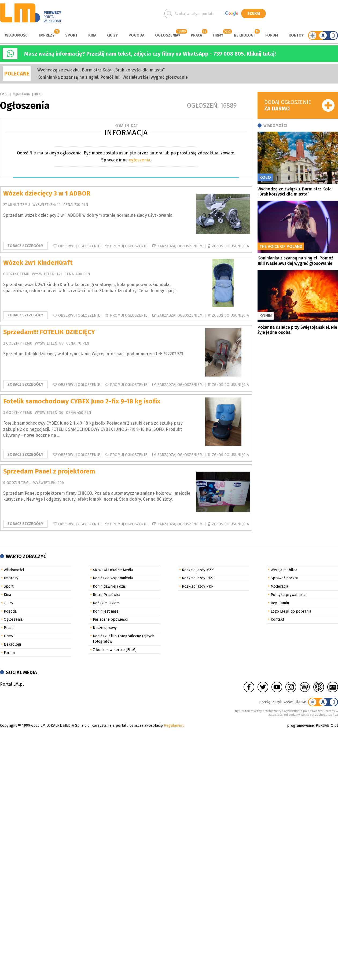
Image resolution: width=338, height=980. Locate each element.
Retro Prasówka (106, 595)
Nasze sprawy (105, 628)
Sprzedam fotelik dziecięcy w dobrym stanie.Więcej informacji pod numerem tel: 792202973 (93, 354)
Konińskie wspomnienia (113, 578)
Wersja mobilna (284, 570)
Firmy (218, 35)
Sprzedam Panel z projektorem (49, 471)
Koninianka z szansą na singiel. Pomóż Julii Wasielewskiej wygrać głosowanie (113, 77)
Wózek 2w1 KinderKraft (38, 263)
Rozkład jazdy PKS (198, 578)
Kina (92, 35)
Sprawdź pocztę (284, 578)
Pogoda (136, 35)
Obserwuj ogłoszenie (79, 246)
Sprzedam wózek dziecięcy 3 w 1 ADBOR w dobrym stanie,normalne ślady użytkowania (88, 215)
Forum (272, 35)
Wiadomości (17, 35)
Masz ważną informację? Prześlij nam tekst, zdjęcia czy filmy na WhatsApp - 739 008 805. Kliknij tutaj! (150, 54)
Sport (71, 35)
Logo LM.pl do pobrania (291, 611)
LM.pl (4, 94)
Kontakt (277, 619)
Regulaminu (174, 726)
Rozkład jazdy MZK (198, 570)
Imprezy (47, 35)
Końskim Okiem (106, 603)
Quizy (112, 35)
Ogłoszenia (167, 35)
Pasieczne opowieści (110, 619)
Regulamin (280, 603)
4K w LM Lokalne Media (113, 570)
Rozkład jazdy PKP (198, 586)
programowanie (300, 726)
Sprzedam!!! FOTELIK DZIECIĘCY (49, 332)
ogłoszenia (139, 160)
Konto (295, 35)
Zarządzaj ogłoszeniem (180, 246)
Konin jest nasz (106, 611)
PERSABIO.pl (327, 726)
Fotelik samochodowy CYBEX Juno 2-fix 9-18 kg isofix (82, 401)
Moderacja (279, 586)
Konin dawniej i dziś (109, 586)
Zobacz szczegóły (25, 246)
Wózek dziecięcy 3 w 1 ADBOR (47, 193)
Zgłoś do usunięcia (230, 246)
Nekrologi (244, 35)
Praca (196, 35)
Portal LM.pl (12, 684)
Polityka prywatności (289, 595)
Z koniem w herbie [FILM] (115, 650)
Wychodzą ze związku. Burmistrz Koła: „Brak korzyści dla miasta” (101, 70)
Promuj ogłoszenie (129, 246)
